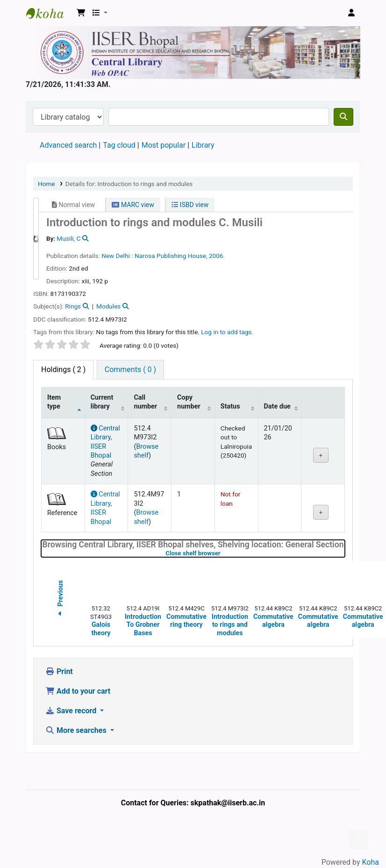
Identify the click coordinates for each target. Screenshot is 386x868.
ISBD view (190, 205)
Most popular (164, 145)
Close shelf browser (222, 553)
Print (59, 671)
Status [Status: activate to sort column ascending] (230, 406)
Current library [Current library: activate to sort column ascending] (102, 402)
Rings (73, 306)
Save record (72, 711)
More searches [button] (77, 730)
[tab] (130, 370)
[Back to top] (358, 839)
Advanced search (68, 145)
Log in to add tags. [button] (227, 332)
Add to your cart (78, 691)
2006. (217, 256)
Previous (60, 600)
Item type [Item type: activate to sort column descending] (54, 402)
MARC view (133, 205)
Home (46, 184)
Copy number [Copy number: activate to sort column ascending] (189, 402)
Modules (108, 306)
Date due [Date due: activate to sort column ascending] (277, 406)
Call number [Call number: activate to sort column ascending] (145, 402)
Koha (371, 862)
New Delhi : (117, 256)
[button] (81, 13)
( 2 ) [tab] (63, 369)
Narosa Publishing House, (171, 256)
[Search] (343, 117)
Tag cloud (119, 145)
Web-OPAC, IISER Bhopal (50, 13)
